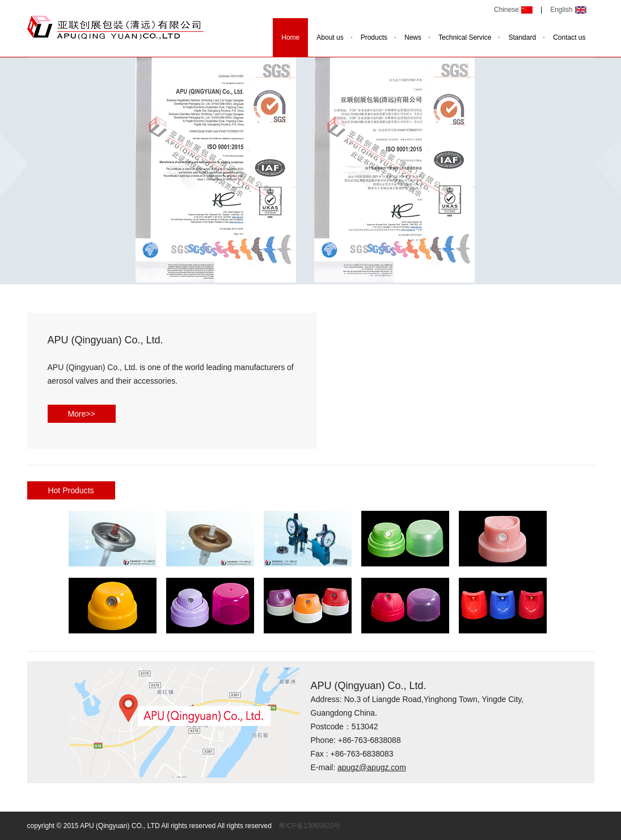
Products (374, 37)
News (413, 37)
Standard (522, 37)
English (561, 10)
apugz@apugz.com (372, 767)
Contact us (569, 37)
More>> (81, 414)
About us (330, 37)
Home (290, 37)
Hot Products (71, 490)
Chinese (506, 10)
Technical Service (465, 37)
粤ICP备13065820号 (309, 826)
